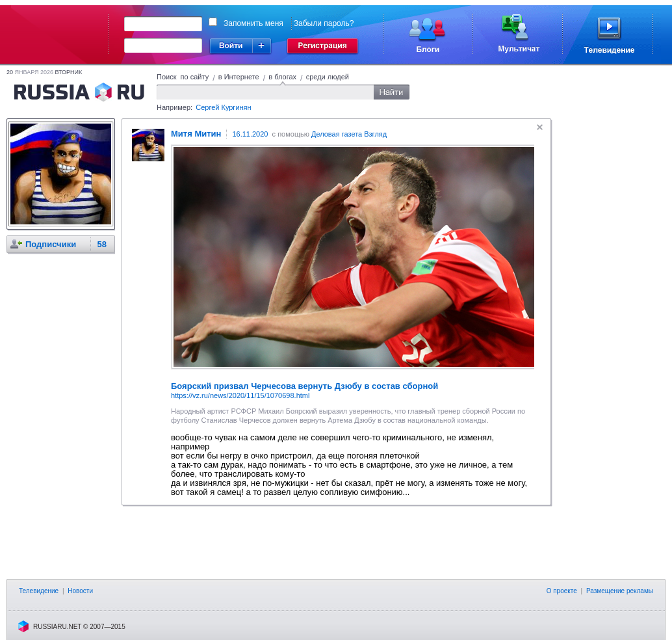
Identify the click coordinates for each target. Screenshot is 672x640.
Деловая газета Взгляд (349, 134)
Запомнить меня (253, 23)
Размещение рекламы (620, 591)
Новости (80, 591)
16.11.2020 (250, 134)
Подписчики (51, 244)
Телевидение (39, 591)
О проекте (562, 591)
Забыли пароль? (324, 23)
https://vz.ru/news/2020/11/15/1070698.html (240, 395)
